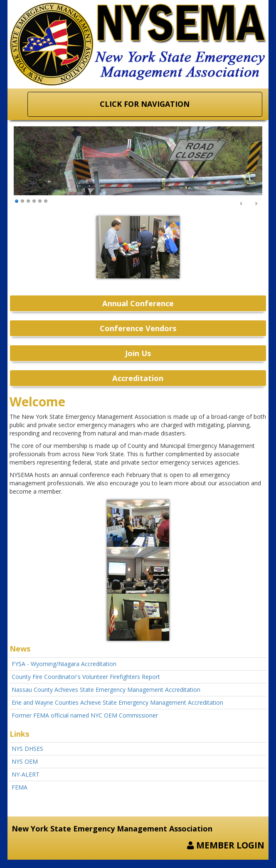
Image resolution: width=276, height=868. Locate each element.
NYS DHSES (27, 749)
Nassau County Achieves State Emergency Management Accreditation (106, 690)
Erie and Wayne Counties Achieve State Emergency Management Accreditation (117, 702)
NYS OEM (25, 761)
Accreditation (138, 378)
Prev (241, 204)
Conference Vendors (138, 328)
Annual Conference (138, 303)
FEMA (20, 787)
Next (256, 204)
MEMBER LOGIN (226, 845)
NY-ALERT (26, 774)
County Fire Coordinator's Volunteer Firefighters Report (86, 677)
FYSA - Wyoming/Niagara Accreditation (64, 664)
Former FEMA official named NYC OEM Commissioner (85, 715)
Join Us (138, 353)
